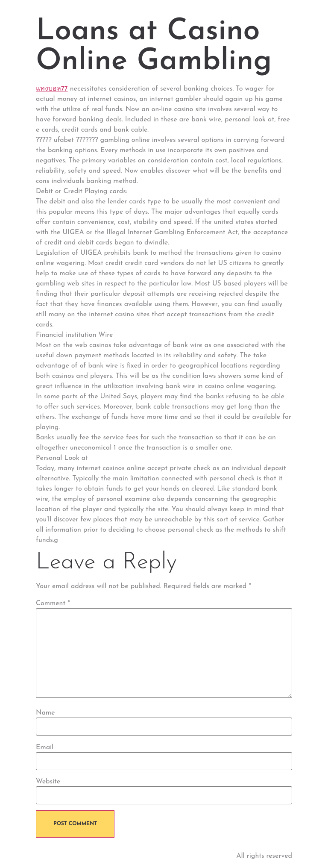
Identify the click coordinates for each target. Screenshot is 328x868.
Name (45, 713)
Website (48, 782)
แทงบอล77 (52, 89)
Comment (53, 603)
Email (45, 747)
